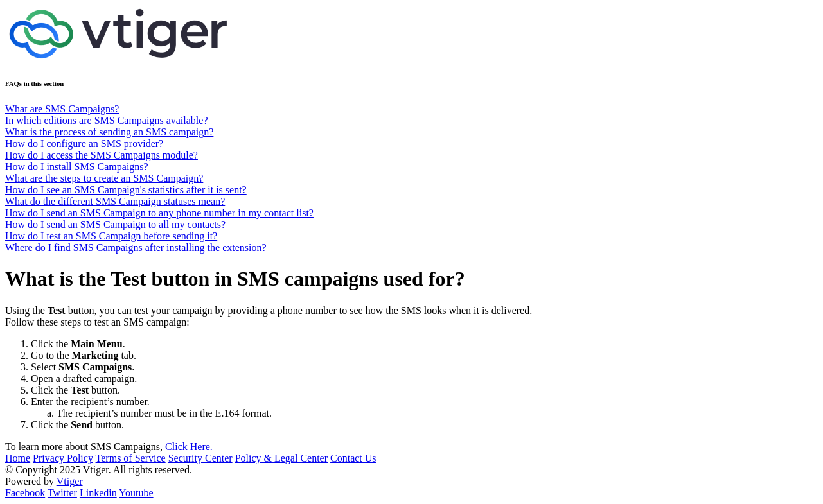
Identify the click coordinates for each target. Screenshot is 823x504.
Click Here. (189, 447)
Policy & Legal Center (281, 458)
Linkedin (98, 493)
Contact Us (353, 458)
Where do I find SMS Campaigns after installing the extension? (136, 248)
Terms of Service (131, 458)
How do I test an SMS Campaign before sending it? (111, 236)
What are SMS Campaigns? (62, 109)
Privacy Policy (63, 458)
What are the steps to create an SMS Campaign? (104, 178)
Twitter (62, 493)
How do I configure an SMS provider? (84, 143)
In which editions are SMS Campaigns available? (106, 120)
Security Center (200, 458)
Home (18, 458)
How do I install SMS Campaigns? (77, 167)
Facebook (25, 493)
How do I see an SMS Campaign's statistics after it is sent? (126, 190)
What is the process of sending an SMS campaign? (109, 132)
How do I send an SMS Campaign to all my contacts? (115, 224)
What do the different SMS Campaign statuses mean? (115, 201)
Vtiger (70, 481)
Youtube (136, 493)
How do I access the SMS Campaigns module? (102, 155)
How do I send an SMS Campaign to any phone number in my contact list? (159, 213)
